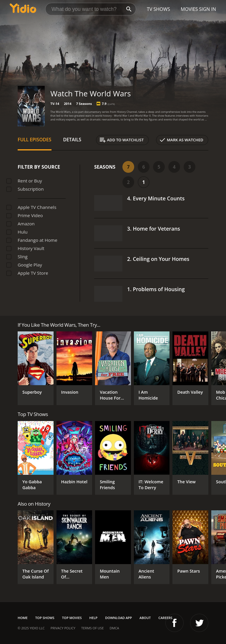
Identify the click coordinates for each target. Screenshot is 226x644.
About (145, 618)
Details (72, 140)
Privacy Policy (63, 628)
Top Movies (72, 618)
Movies (189, 9)
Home (23, 618)
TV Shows (158, 9)
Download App (118, 618)
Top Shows (45, 618)
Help (94, 618)
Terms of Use (92, 628)
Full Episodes (35, 140)
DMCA (114, 628)
